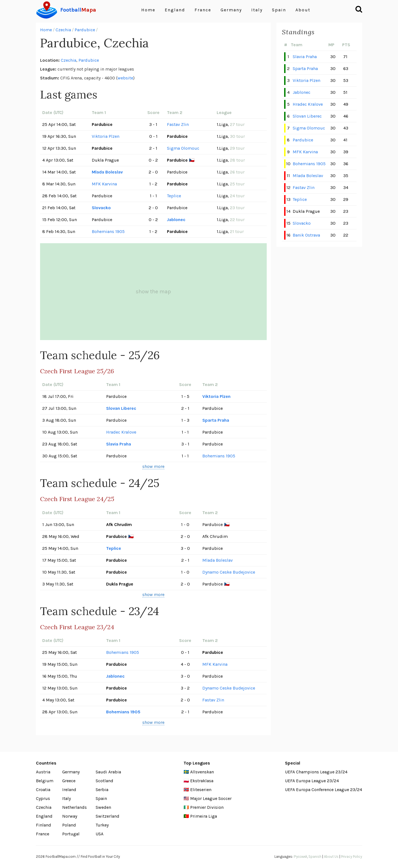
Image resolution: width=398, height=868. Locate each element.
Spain (279, 10)
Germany (231, 10)
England (175, 10)
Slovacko (101, 208)
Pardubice (85, 30)
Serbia (102, 790)
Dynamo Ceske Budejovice (229, 572)
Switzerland (108, 816)
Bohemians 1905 (108, 231)
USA (99, 834)
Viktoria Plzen (106, 136)
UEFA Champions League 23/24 (316, 772)
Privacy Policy (352, 857)
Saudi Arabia (108, 772)
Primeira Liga (204, 816)
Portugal (71, 834)
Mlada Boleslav (107, 172)
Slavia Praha (119, 444)
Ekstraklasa (202, 781)
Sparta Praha (216, 420)
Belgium (45, 781)
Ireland (69, 790)
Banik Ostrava (306, 235)
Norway (70, 816)
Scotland (104, 781)
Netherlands (74, 807)
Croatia (43, 790)
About (303, 10)
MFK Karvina (104, 184)
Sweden (103, 807)
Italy (257, 10)
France (203, 10)
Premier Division (207, 807)
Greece (69, 781)
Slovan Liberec (121, 408)
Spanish (315, 857)
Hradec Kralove (121, 432)
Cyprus (43, 798)
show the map (153, 292)
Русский (300, 857)
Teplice (174, 196)
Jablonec (176, 220)
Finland (44, 825)
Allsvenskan (202, 772)
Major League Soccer (211, 798)
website (125, 78)
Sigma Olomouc (183, 148)
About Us (331, 857)
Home (148, 10)
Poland (69, 825)
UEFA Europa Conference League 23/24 (324, 790)
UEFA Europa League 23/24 (312, 781)
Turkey (102, 825)
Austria (43, 772)
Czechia (63, 30)
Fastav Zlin (178, 124)
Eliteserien (201, 790)
